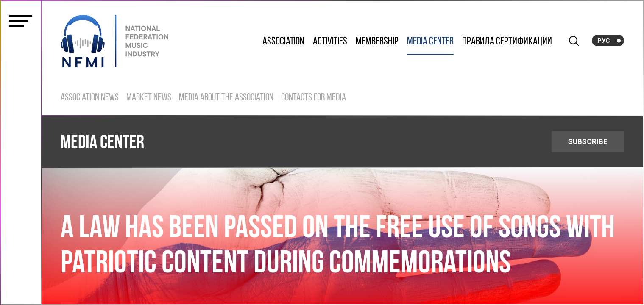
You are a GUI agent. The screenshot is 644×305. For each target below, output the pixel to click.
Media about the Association (226, 98)
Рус (604, 41)
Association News (90, 98)
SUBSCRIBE (588, 141)
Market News (149, 98)
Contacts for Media (314, 98)
